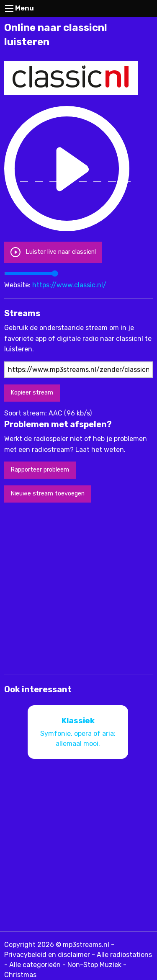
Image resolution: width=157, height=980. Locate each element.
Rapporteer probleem (40, 470)
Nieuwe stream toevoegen (48, 494)
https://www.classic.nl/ (69, 285)
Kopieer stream (32, 393)
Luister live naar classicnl (53, 252)
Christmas (20, 975)
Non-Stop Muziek (94, 965)
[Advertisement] (78, 588)
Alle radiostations (124, 955)
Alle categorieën (35, 965)
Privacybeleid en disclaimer (47, 955)
